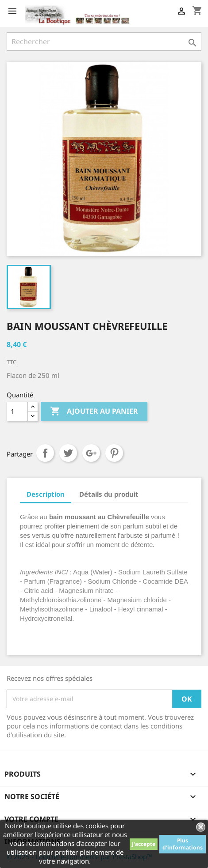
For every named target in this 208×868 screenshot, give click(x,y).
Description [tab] (46, 494)
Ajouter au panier (94, 411)
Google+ (91, 453)
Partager (45, 453)
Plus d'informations (183, 844)
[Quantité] (17, 411)
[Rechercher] (104, 42)
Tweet (68, 453)
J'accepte (144, 844)
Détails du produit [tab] (109, 494)
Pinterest (114, 453)
